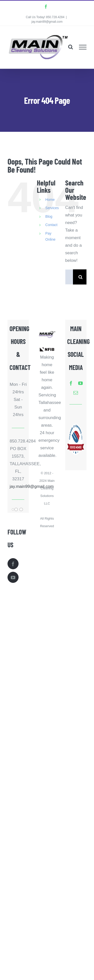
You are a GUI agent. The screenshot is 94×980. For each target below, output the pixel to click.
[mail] (76, 393)
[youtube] (80, 383)
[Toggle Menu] (83, 47)
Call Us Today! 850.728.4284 (45, 17)
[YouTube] (13, 577)
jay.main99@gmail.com (47, 22)
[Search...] (69, 277)
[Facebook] (13, 564)
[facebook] (71, 383)
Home (50, 200)
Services (52, 208)
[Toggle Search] (71, 47)
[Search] (80, 277)
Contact (51, 225)
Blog (49, 216)
